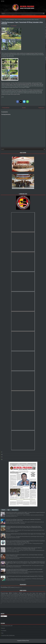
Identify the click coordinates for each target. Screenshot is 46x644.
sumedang (30, 597)
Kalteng (42, 595)
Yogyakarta (9, 602)
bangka (25, 597)
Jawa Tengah (8, 597)
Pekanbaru (9, 596)
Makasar (6, 599)
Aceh (10, 595)
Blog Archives (15, 510)
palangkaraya (16, 596)
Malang (17, 601)
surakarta (20, 597)
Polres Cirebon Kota (32, 601)
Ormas (17, 587)
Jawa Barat (42, 598)
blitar (16, 597)
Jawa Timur (20, 598)
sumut (33, 599)
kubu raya (23, 602)
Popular (3, 510)
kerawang (20, 599)
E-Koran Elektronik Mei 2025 (7, 626)
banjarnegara (7, 598)
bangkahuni (14, 602)
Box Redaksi (4, 631)
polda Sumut (28, 599)
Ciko (39, 598)
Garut (2, 598)
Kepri (7, 601)
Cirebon (15, 593)
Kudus (10, 601)
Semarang (31, 596)
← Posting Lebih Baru (5, 108)
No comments (14, 26)
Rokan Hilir (42, 601)
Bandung (29, 595)
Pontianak (38, 601)
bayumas (19, 602)
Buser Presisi (27, 641)
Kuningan (3, 596)
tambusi (44, 602)
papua (30, 602)
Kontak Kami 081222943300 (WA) (8, 636)
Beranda (24, 108)
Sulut (2, 602)
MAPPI (14, 601)
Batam (36, 598)
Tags (9, 510)
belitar (34, 597)
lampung (29, 598)
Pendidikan (4, 587)
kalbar (16, 598)
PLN (20, 587)
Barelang (37, 599)
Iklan (2, 633)
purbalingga (35, 602)
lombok (27, 602)
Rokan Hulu (36, 595)
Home (3, 19)
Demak (44, 599)
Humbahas (3, 601)
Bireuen (41, 599)
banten (12, 598)
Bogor (38, 597)
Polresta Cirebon (24, 596)
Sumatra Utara (11, 599)
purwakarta (40, 602)
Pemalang (42, 597)
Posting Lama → (42, 108)
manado (37, 596)
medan (24, 599)
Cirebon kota (26, 593)
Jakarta (41, 593)
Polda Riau (25, 601)
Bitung (23, 595)
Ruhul (25, 598)
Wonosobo (17, 595)
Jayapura (2, 599)
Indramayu (3, 595)
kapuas (16, 599)
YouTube (3, 1)
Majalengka (4, 593)
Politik (12, 587)
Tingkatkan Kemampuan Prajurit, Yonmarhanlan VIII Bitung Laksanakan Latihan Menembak (22, 23)
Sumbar (5, 602)
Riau (13, 597)
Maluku (21, 601)
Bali (33, 598)
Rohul (34, 593)
